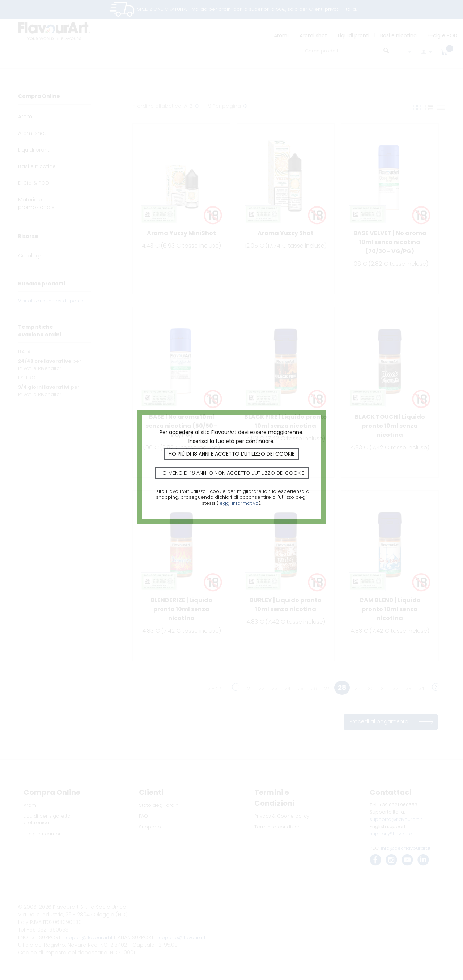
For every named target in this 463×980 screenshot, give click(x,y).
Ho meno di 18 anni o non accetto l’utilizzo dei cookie (232, 473)
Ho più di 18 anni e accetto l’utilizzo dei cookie (231, 454)
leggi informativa (239, 503)
